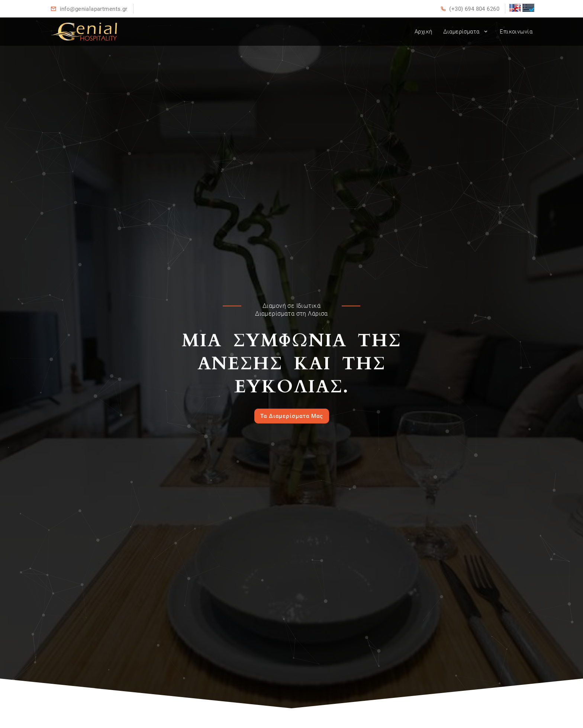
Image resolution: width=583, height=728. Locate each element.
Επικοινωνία (516, 32)
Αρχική (423, 32)
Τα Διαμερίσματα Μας (292, 416)
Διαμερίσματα (466, 32)
